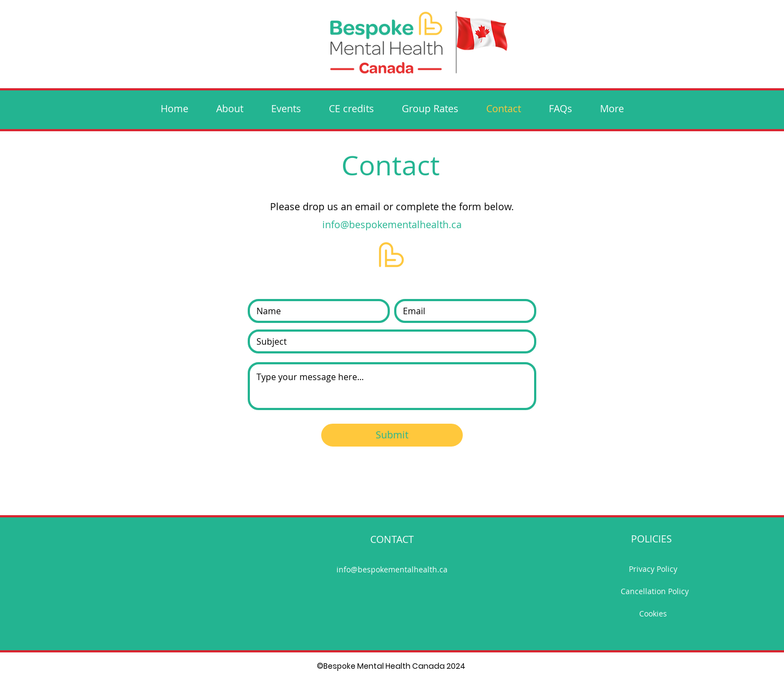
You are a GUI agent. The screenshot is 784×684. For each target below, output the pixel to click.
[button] (286, 108)
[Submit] (392, 435)
